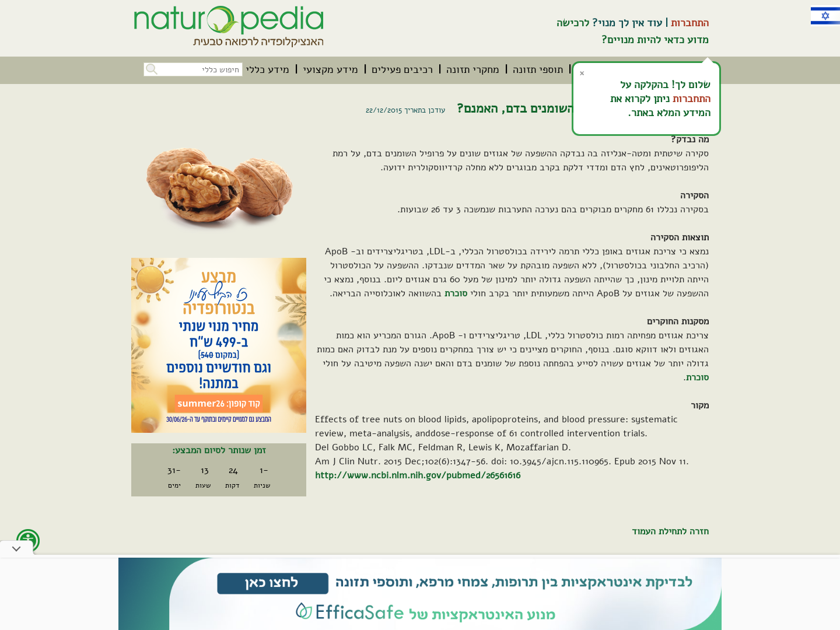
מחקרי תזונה (473, 69)
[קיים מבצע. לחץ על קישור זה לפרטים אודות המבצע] (219, 345)
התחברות (690, 23)
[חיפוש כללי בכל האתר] (193, 69)
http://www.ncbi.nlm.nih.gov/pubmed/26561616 (418, 475)
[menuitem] (538, 69)
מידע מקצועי (330, 69)
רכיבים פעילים (402, 69)
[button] (150, 68)
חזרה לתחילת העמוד (670, 531)
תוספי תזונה (538, 69)
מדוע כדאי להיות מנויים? (655, 40)
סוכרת (456, 293)
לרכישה (573, 23)
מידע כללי (267, 69)
